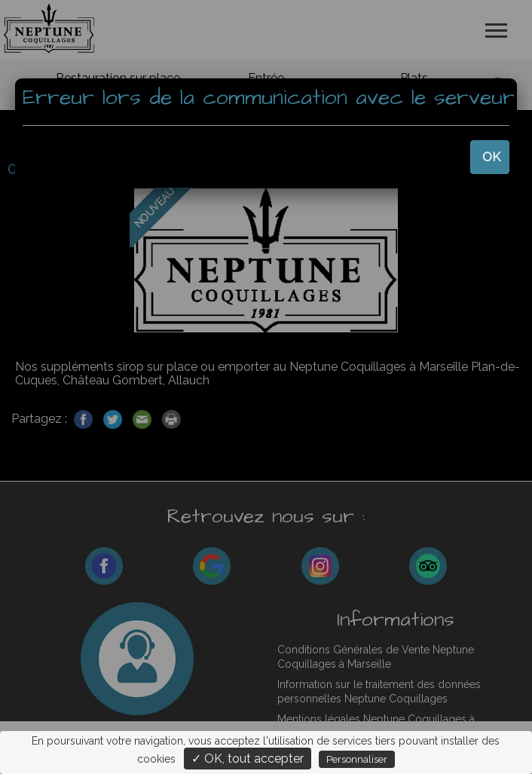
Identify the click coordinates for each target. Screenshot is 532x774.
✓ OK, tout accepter (248, 759)
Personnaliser (357, 759)
